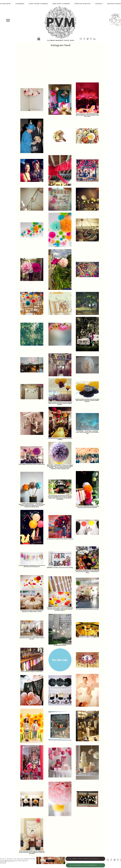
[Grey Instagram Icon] (81, 39)
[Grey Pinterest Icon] (91, 39)
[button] (39, 38)
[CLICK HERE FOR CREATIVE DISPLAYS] (85, 859)
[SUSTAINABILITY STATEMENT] (86, 865)
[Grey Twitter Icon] (88, 39)
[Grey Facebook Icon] (84, 39)
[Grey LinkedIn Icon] (94, 39)
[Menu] (8, 20)
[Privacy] (50, 861)
